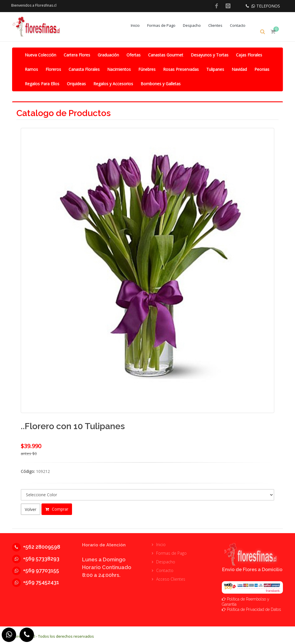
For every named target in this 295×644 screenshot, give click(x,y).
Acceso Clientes (171, 576)
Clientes (219, 25)
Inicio (139, 25)
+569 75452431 (36, 580)
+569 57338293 (36, 556)
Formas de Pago (165, 25)
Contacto (242, 25)
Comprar (57, 508)
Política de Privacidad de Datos (254, 607)
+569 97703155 (36, 568)
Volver (31, 509)
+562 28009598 (36, 544)
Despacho (196, 25)
